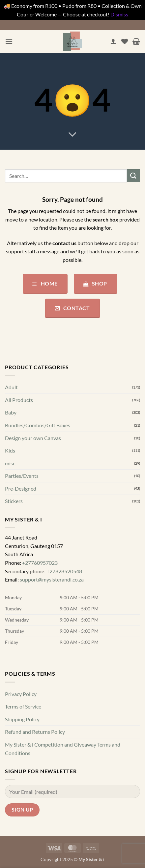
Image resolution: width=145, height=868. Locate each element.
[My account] (113, 41)
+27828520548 (64, 571)
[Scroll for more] (72, 135)
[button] (9, 42)
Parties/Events (22, 476)
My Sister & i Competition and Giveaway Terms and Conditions (63, 749)
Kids (10, 450)
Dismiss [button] (119, 14)
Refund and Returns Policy (35, 732)
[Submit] (133, 176)
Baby (11, 412)
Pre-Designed (21, 488)
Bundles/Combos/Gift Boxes (38, 425)
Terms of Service (23, 706)
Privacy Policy (21, 694)
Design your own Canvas (33, 438)
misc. (11, 463)
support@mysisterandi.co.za (52, 579)
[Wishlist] (125, 41)
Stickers (14, 501)
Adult (11, 387)
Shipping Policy (22, 719)
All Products (19, 400)
